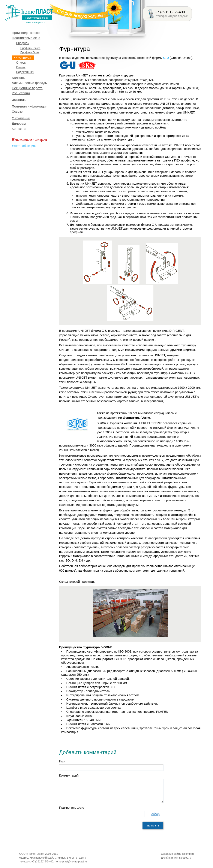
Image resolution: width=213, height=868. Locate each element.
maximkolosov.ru (181, 858)
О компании (21, 118)
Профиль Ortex (30, 53)
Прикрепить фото (72, 808)
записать (153, 825)
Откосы (21, 63)
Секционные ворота (27, 88)
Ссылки (18, 111)
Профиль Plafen (30, 48)
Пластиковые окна (26, 38)
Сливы (21, 67)
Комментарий (69, 775)
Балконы (19, 78)
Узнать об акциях (24, 146)
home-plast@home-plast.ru (71, 862)
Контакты (19, 129)
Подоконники (25, 72)
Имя (62, 761)
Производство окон (27, 33)
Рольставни (21, 93)
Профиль (22, 43)
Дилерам (19, 123)
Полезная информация (30, 106)
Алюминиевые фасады (30, 83)
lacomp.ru (188, 854)
